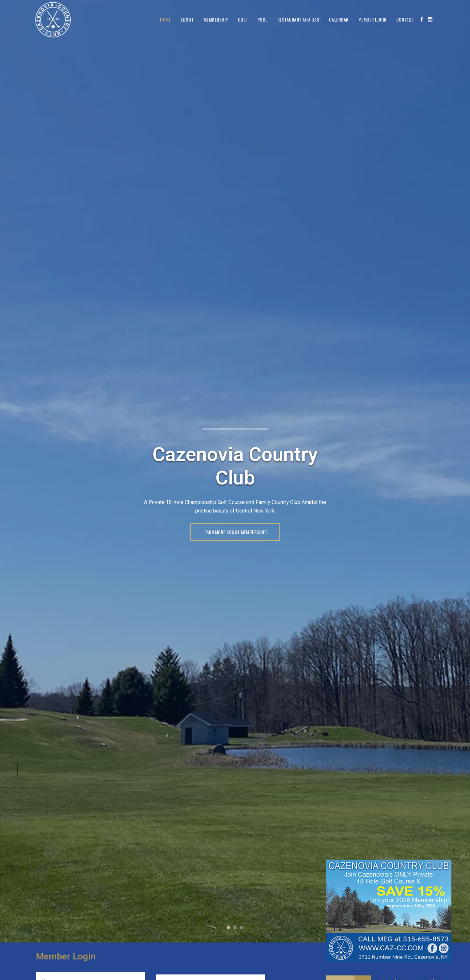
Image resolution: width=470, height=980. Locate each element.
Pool (263, 19)
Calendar (339, 19)
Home (165, 19)
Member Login (372, 19)
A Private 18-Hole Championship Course (235, 927)
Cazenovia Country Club (228, 927)
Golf (243, 19)
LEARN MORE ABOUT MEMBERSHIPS (235, 532)
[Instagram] (430, 19)
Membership (216, 19)
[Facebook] (422, 19)
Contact (405, 19)
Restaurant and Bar (298, 19)
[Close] (463, 856)
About (187, 19)
